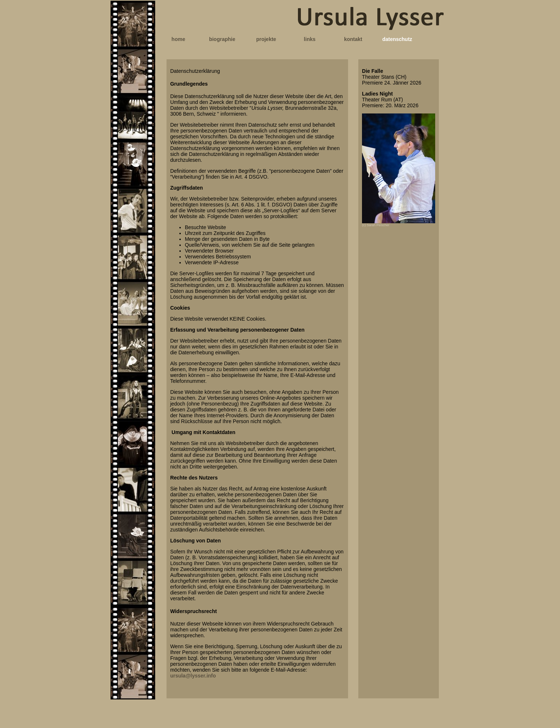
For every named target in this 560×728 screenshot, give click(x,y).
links (310, 39)
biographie (222, 39)
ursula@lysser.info (193, 676)
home (178, 39)
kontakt (353, 39)
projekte (266, 39)
